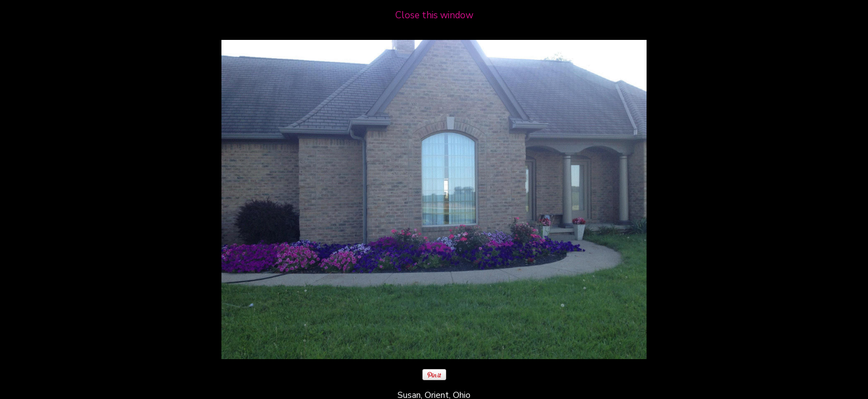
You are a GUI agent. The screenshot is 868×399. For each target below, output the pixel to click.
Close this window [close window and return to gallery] (434, 15)
